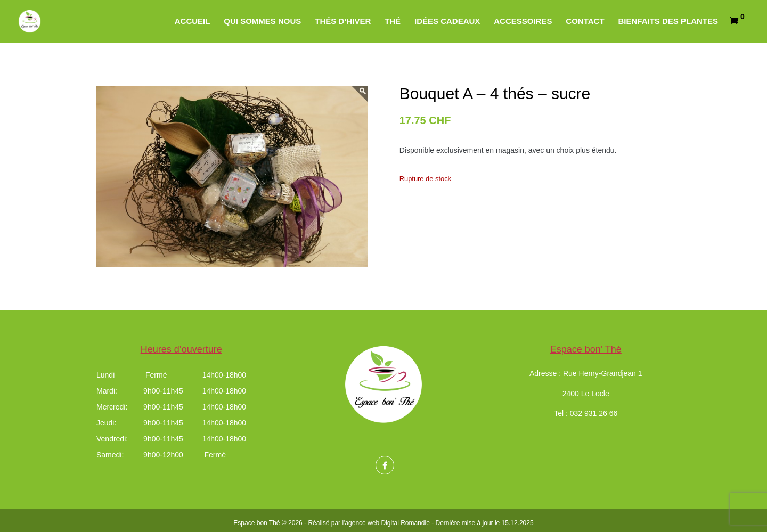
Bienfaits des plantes (668, 22)
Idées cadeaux (447, 22)
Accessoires (523, 22)
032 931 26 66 (594, 413)
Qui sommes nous (262, 22)
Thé (393, 22)
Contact (585, 22)
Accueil (193, 22)
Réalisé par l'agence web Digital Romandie (369, 523)
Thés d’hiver (343, 22)
